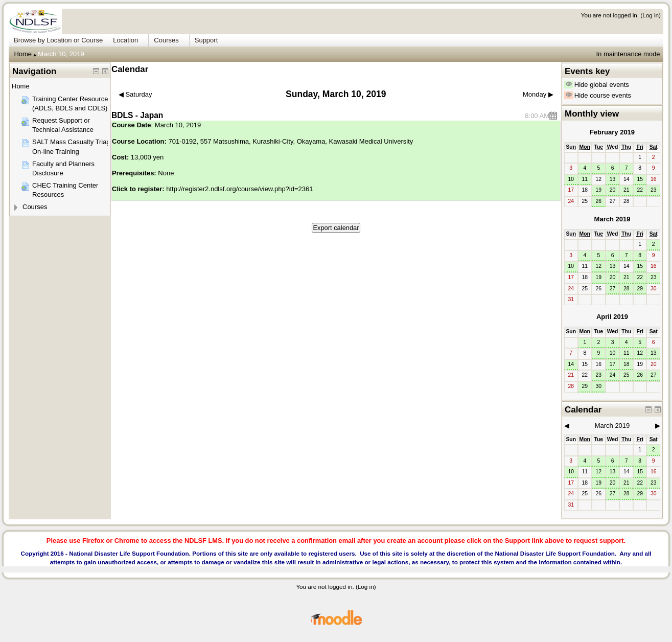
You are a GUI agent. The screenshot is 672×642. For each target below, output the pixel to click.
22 (640, 190)
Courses (35, 207)
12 (599, 266)
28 (627, 289)
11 (585, 179)
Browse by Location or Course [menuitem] (58, 40)
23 (654, 190)
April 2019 (612, 317)
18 (627, 364)
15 (640, 179)
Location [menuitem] (125, 40)
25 (627, 375)
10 (571, 179)
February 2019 (612, 132)
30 (599, 386)
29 (640, 289)
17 (613, 364)
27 (613, 289)
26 (599, 201)
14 (571, 364)
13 (613, 179)
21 (627, 190)
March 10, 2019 (61, 54)
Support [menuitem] (206, 40)
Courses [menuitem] (166, 40)
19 (599, 190)
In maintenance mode (628, 54)
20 (613, 190)
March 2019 (612, 219)
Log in (651, 15)
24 (613, 375)
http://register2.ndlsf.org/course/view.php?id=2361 (239, 189)
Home (23, 54)
